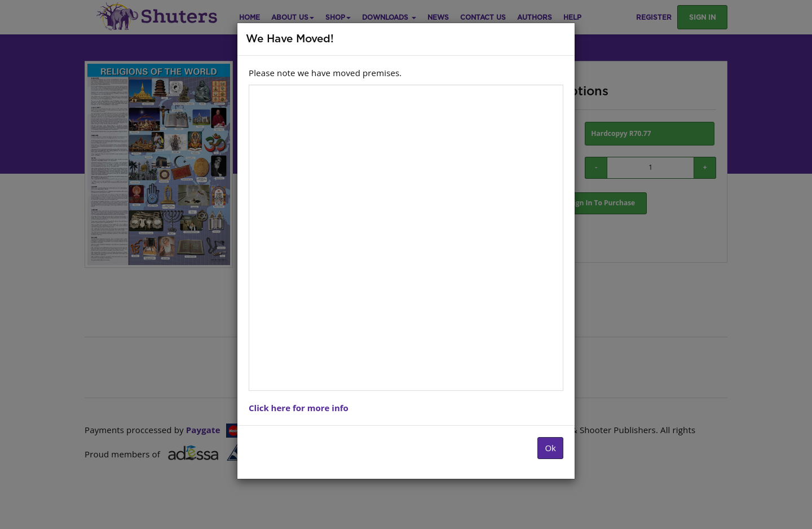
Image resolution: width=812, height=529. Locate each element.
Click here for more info (299, 408)
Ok (550, 448)
